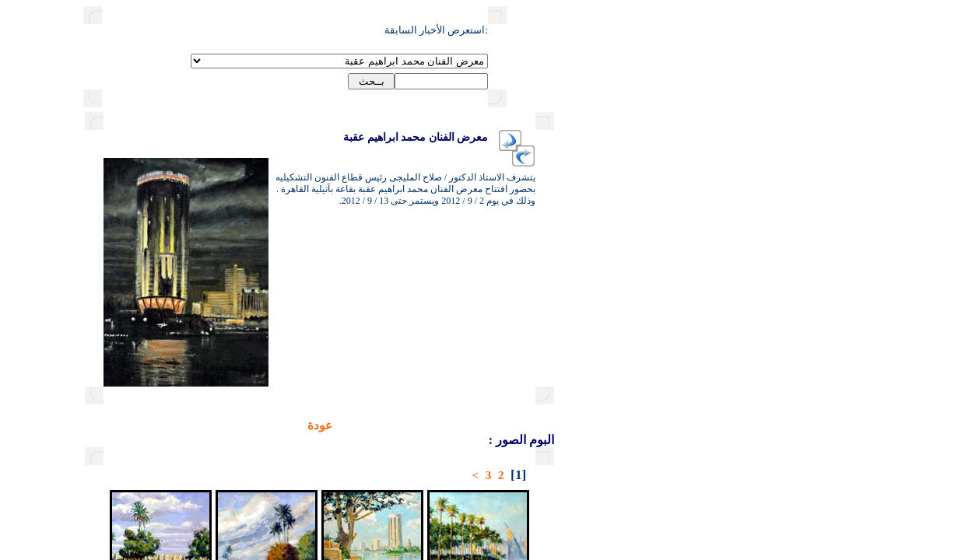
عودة (266, 425)
